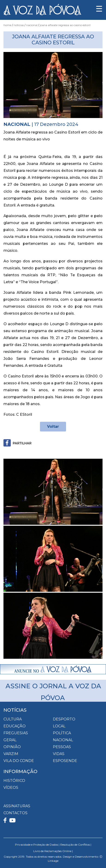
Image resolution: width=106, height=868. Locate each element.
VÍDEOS (11, 788)
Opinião (12, 747)
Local (59, 726)
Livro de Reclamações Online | (53, 851)
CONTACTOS (15, 813)
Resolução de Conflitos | (76, 845)
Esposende (65, 761)
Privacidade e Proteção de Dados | (37, 845)
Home (7, 25)
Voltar (53, 426)
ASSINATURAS (17, 806)
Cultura (13, 719)
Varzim (11, 754)
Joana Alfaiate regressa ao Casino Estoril (65, 25)
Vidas (59, 754)
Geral (10, 740)
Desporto (64, 719)
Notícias (19, 25)
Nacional (32, 25)
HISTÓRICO (14, 781)
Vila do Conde (19, 761)
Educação (15, 726)
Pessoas (62, 747)
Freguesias (16, 733)
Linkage (53, 861)
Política (62, 733)
